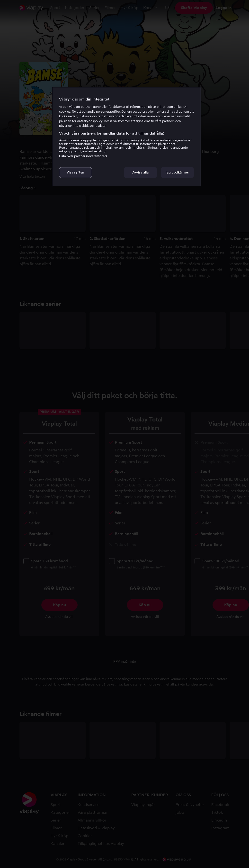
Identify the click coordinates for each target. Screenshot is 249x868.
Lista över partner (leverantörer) (83, 156)
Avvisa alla (141, 172)
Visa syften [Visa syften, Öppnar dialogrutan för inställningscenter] (76, 172)
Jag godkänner (177, 172)
